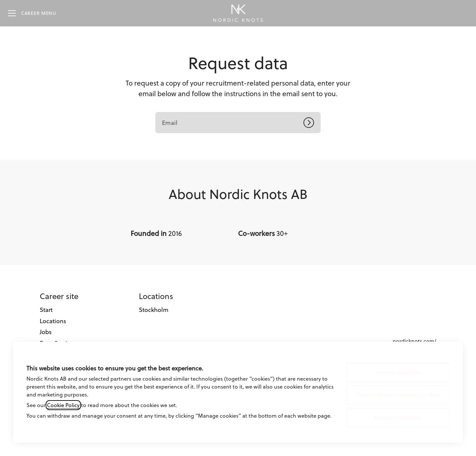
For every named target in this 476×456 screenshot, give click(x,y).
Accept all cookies (398, 372)
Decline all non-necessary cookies (398, 395)
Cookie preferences (398, 417)
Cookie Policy (63, 405)
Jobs (46, 332)
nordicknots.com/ (415, 341)
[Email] (238, 123)
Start (46, 310)
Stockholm (154, 310)
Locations (53, 321)
